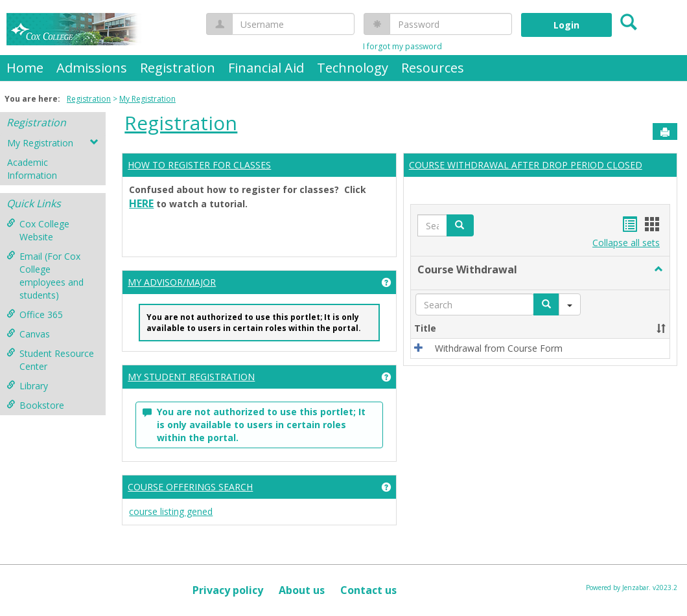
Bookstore (35, 405)
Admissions (92, 68)
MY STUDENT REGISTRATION (191, 377)
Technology (353, 68)
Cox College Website (38, 230)
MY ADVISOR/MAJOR (172, 282)
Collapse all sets (626, 243)
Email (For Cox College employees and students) (45, 276)
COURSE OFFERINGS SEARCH (190, 487)
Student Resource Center (50, 360)
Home (25, 68)
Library (27, 386)
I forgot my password (402, 46)
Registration (178, 68)
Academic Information (32, 169)
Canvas (28, 334)
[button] (460, 225)
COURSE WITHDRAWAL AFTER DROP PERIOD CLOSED (526, 165)
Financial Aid (266, 68)
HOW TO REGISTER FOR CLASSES (199, 165)
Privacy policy (228, 590)
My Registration (147, 99)
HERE (141, 203)
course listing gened (171, 511)
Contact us (368, 590)
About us (302, 590)
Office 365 (35, 314)
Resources (433, 68)
